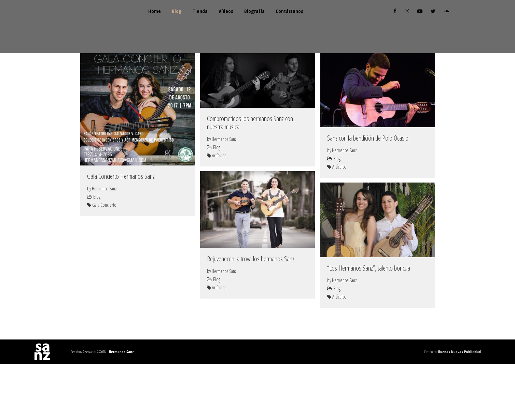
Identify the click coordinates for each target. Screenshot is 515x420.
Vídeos (248, 27)
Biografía (283, 27)
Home (156, 27)
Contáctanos (325, 27)
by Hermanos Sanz (102, 244)
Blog (185, 27)
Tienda (215, 27)
